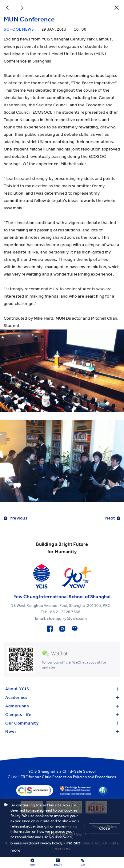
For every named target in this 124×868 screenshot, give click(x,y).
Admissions (62, 706)
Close (105, 828)
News (62, 731)
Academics (62, 697)
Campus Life (62, 715)
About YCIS (62, 689)
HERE (23, 777)
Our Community (62, 723)
